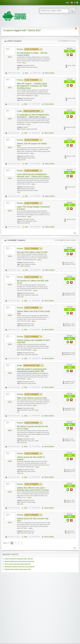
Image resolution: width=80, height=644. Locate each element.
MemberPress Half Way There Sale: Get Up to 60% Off (20, 567)
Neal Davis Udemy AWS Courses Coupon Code (18, 569)
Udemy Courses (32, 383)
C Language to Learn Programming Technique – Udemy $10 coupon (33, 116)
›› (22, 543)
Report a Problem (50, 73)
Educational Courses (29, 65)
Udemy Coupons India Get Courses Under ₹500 (18, 564)
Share (26, 73)
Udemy (10, 57)
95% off (23, 100)
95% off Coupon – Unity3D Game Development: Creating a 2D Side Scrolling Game (32, 86)
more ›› (24, 63)
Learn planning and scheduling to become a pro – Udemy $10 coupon (33, 175)
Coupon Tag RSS (76, 28)
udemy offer (35, 295)
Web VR (28, 223)
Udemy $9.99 (31, 158)
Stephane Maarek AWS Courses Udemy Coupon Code (19, 561)
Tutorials (25, 127)
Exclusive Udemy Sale (27, 67)
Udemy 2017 (31, 441)
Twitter (77, 3)
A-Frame (23, 221)
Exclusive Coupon (25, 129)
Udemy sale (20, 297)
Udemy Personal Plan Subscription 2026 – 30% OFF (19, 559)
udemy (22, 264)
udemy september (25, 266)
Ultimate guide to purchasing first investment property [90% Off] (32, 370)
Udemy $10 (28, 100)
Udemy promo (31, 471)
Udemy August (31, 502)
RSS (72, 3)
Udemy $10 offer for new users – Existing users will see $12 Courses (33, 489)
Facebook (75, 3)
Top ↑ (75, 233)
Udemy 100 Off (21, 160)
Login (67, 2)
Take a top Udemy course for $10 (32, 398)
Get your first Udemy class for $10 (32, 252)
